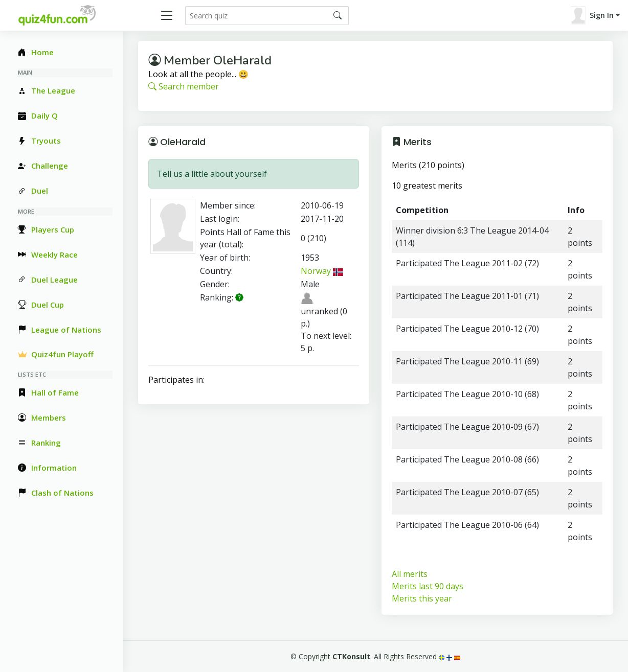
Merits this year (422, 598)
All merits (410, 574)
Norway (322, 271)
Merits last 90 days (428, 586)
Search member (184, 86)
